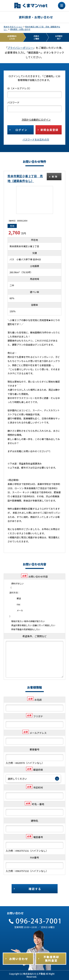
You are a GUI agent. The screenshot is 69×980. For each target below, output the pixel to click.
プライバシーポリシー (20, 48)
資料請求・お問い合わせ (20, 29)
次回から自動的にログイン (33, 120)
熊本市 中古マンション (13, 27)
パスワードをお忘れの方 (36, 140)
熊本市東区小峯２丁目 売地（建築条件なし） (32, 28)
